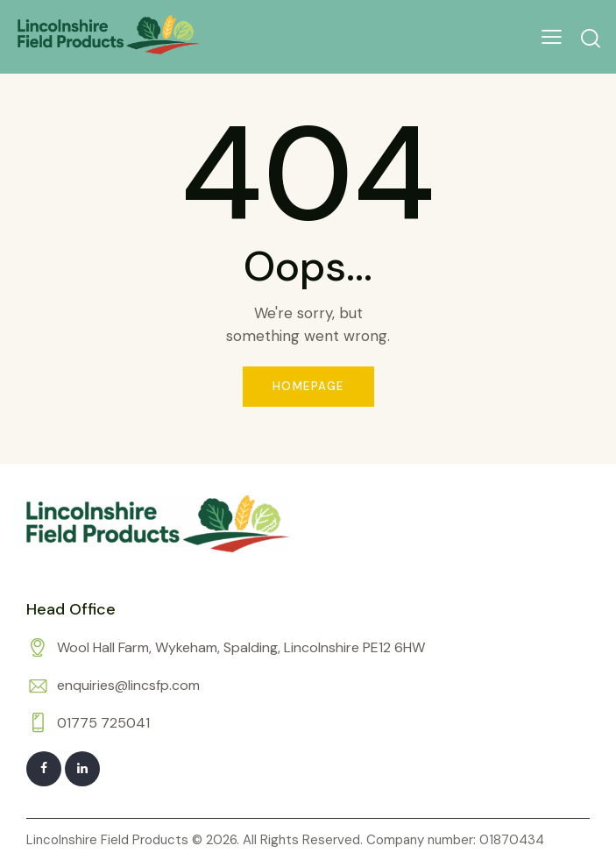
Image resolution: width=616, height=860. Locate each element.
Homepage (308, 386)
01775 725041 (103, 723)
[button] (552, 37)
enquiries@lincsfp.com (128, 685)
